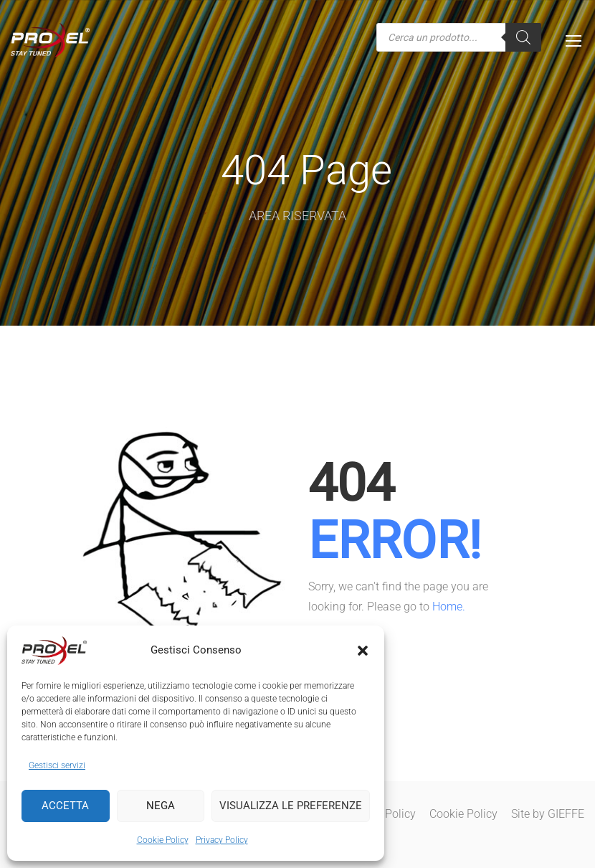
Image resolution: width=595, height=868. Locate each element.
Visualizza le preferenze (291, 806)
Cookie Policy (163, 840)
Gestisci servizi (57, 765)
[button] (363, 651)
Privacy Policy (222, 840)
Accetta (65, 806)
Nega (161, 806)
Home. (449, 607)
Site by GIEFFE (548, 814)
